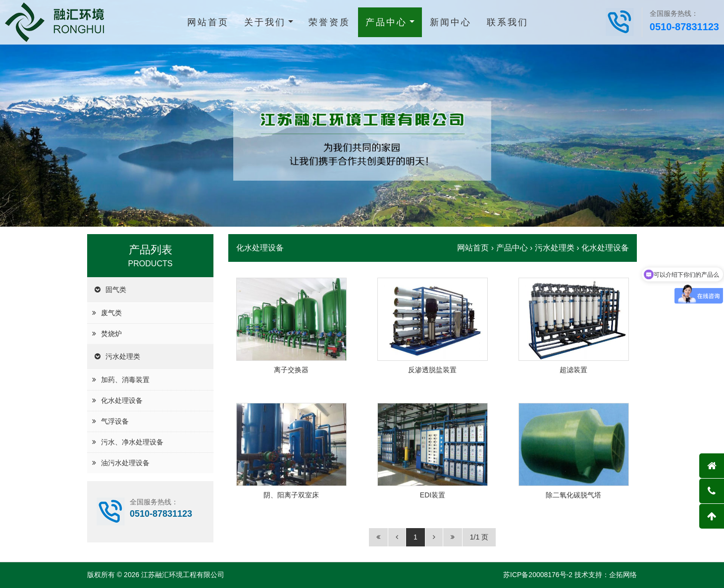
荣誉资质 (329, 22)
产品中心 (386, 22)
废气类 (111, 313)
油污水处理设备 (125, 463)
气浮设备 (115, 421)
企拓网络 (623, 575)
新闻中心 (451, 22)
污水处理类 (123, 356)
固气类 (116, 290)
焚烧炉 (111, 334)
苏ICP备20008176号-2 (538, 575)
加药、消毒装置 (125, 380)
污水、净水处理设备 (132, 442)
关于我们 (265, 22)
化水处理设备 (122, 400)
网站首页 (208, 22)
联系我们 (508, 22)
